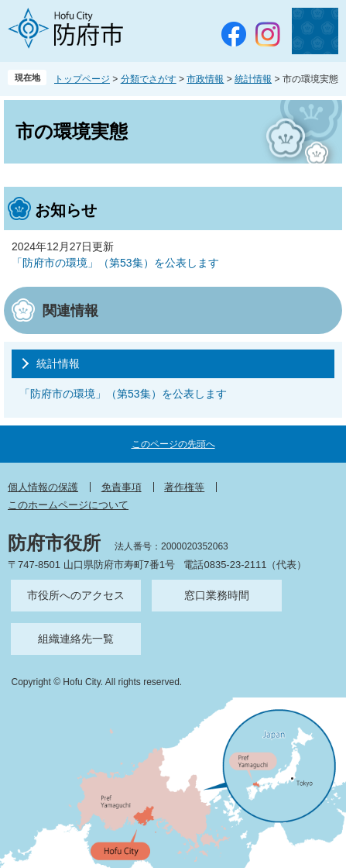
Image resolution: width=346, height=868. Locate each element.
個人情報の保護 (43, 487)
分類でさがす (149, 79)
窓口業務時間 (217, 595)
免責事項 (122, 487)
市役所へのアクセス (76, 595)
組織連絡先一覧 (76, 639)
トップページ (82, 79)
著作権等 (184, 487)
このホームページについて (68, 505)
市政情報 (205, 79)
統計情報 (253, 79)
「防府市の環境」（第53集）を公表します (115, 263)
